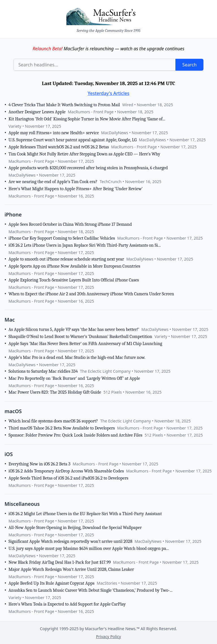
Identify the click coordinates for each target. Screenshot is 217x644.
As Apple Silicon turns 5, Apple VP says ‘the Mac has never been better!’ (74, 329)
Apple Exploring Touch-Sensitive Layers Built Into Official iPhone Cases (74, 280)
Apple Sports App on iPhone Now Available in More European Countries (74, 266)
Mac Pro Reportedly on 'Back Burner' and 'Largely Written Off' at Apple (74, 378)
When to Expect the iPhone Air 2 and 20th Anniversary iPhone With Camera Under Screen (91, 294)
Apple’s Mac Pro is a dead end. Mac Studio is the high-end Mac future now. (77, 357)
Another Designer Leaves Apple (37, 112)
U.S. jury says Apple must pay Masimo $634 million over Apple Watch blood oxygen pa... (89, 548)
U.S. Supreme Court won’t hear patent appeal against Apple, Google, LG (73, 140)
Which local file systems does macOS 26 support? (53, 421)
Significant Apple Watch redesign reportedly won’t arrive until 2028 (70, 541)
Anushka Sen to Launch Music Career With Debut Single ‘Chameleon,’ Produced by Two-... (91, 590)
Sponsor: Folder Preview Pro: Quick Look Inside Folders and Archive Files (75, 435)
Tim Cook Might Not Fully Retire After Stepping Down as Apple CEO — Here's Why (84, 154)
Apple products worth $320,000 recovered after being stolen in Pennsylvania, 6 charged (88, 168)
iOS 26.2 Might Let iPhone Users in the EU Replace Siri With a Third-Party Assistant (85, 514)
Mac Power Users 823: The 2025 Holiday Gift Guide (55, 392)
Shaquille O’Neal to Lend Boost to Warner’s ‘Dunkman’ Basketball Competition (80, 337)
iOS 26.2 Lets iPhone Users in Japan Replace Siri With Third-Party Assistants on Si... (85, 245)
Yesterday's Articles (108, 93)
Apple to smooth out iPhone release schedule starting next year (66, 259)
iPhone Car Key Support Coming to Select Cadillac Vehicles (62, 238)
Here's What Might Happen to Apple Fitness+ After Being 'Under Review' (76, 189)
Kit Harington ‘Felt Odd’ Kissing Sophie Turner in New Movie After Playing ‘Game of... (87, 119)
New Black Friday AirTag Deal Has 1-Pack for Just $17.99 (60, 562)
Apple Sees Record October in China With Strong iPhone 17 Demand (70, 224)
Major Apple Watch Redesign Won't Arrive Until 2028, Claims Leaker (71, 569)
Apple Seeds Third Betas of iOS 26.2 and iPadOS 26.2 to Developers (68, 478)
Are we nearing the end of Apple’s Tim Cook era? (53, 182)
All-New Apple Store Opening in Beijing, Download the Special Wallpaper (75, 528)
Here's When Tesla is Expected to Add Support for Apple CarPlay (67, 604)
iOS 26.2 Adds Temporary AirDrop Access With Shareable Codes (66, 471)
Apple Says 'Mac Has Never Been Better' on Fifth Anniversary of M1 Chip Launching (85, 344)
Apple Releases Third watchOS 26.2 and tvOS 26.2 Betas (59, 147)
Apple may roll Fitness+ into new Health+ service (54, 133)
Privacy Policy (108, 637)
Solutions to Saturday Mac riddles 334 (43, 371)
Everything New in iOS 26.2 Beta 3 (39, 464)
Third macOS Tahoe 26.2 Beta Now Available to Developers (62, 428)
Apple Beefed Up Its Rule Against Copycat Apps (51, 583)
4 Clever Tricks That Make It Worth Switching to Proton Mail (64, 105)
